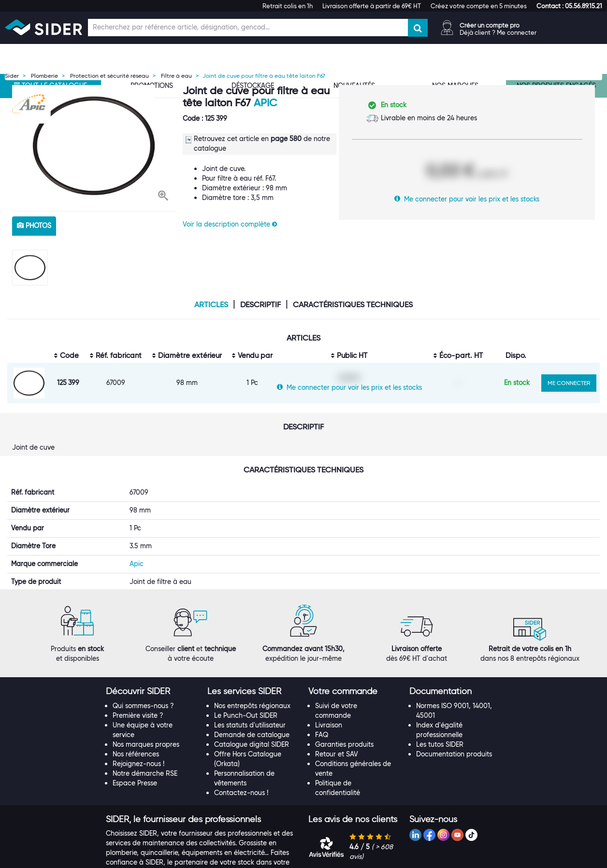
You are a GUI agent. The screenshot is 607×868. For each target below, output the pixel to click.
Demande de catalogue (252, 745)
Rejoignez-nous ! (138, 774)
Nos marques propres (146, 754)
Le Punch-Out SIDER (246, 726)
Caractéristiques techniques (353, 305)
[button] (569, 6)
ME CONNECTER (569, 383)
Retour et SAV (337, 764)
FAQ (322, 745)
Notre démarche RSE (145, 783)
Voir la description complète (230, 224)
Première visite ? (138, 726)
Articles (211, 305)
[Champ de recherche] (248, 28)
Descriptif (260, 305)
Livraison (329, 735)
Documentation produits (454, 764)
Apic (265, 103)
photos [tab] (34, 226)
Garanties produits (344, 754)
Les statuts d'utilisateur (250, 735)
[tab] (152, 702)
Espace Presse (135, 793)
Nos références (136, 764)
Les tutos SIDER (440, 754)
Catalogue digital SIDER (252, 754)
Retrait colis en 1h (288, 6)
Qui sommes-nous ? (143, 716)
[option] (94, 146)
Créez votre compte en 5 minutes (479, 6)
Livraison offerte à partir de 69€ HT (372, 6)
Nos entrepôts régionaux (252, 716)
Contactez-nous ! (241, 802)
